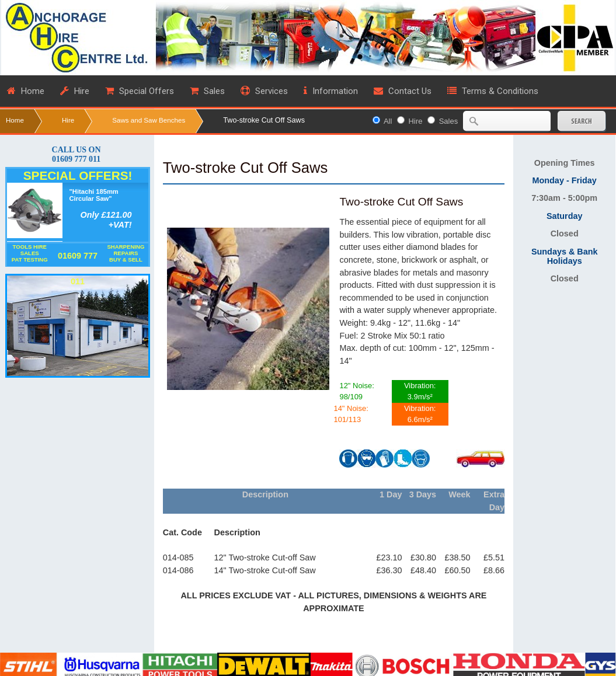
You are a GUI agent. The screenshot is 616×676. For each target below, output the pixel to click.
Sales (449, 121)
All (388, 121)
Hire (68, 120)
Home (15, 120)
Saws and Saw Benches (149, 120)
